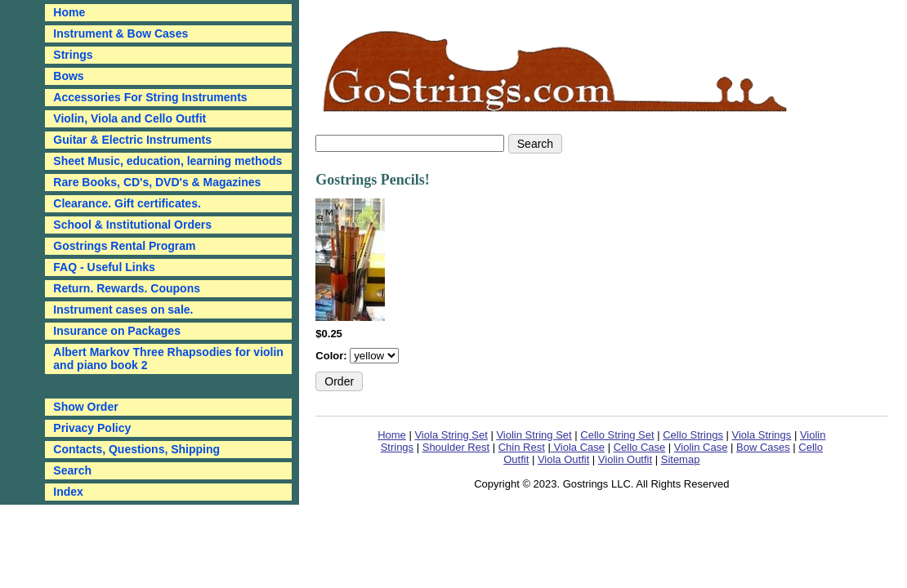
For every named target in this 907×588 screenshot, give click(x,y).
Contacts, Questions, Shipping (136, 449)
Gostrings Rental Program (124, 246)
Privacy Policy (92, 428)
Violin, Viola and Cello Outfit (130, 118)
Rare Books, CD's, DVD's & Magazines (157, 182)
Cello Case (640, 447)
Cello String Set (617, 435)
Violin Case (701, 447)
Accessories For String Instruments (150, 97)
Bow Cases (763, 447)
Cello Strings (693, 435)
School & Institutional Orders (132, 225)
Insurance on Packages (117, 331)
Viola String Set (451, 435)
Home (392, 435)
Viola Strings (762, 435)
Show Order (85, 407)
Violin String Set (534, 435)
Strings (73, 55)
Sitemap (681, 459)
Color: (333, 356)
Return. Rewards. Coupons (127, 288)
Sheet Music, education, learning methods (168, 161)
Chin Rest (522, 447)
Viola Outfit (563, 459)
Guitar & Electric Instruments (132, 140)
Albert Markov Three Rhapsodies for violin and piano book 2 (168, 359)
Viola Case (578, 447)
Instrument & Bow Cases (121, 33)
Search (72, 470)
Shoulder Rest (456, 447)
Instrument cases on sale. (123, 310)
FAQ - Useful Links (104, 267)
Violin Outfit (625, 459)
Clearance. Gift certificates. (127, 203)
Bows (68, 76)
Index (68, 492)
